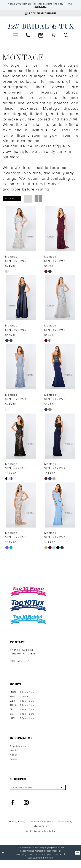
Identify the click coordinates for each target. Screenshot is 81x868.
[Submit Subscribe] (61, 795)
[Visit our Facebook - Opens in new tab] (13, 810)
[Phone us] (28, 41)
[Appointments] (40, 18)
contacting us (63, 184)
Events (14, 766)
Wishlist (14, 757)
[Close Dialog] (4, 860)
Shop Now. (41, 10)
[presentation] (21, 234)
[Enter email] (38, 795)
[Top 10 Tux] (28, 612)
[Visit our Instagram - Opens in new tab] (26, 810)
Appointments (18, 753)
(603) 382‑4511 (20, 668)
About (13, 762)
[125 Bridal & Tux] (40, 32)
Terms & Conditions (42, 829)
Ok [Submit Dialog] (77, 860)
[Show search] (66, 41)
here (51, 865)
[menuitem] (15, 41)
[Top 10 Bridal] (28, 626)
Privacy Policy (17, 829)
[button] (15, 41)
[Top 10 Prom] (28, 598)
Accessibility (65, 829)
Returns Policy (40, 834)
